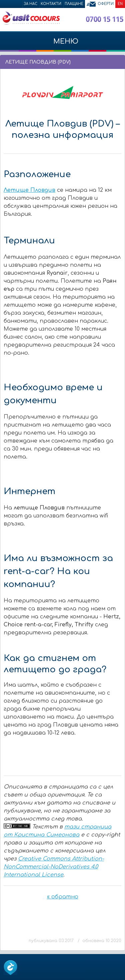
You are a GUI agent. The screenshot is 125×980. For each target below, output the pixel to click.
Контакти (51, 4)
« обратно (63, 897)
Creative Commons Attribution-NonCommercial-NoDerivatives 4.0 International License (54, 867)
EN (120, 4)
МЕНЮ (62, 45)
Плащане (74, 4)
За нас (30, 4)
